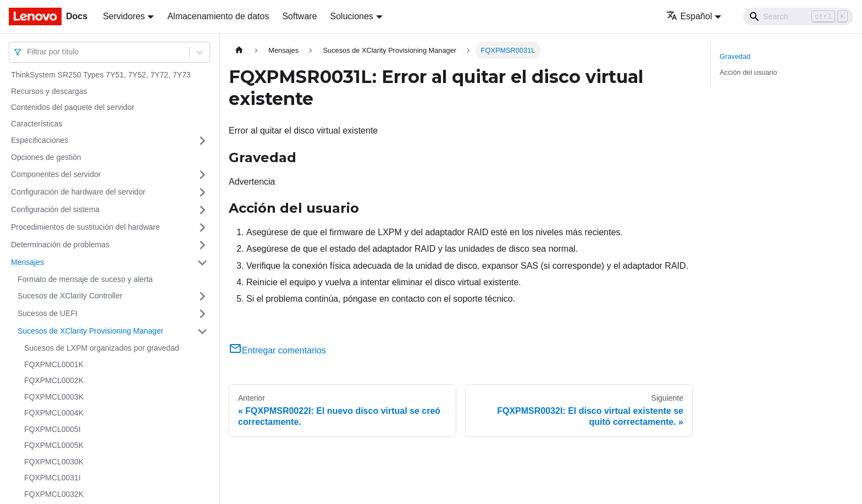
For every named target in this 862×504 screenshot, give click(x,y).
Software (299, 16)
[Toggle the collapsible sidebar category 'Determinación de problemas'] (202, 245)
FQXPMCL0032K (54, 494)
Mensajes (27, 262)
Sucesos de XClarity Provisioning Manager (90, 331)
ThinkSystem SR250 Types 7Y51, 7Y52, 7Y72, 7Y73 (101, 75)
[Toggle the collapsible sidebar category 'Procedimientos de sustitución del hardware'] (202, 228)
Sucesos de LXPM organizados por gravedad (102, 348)
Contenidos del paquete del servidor (73, 107)
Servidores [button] (124, 16)
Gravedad (735, 56)
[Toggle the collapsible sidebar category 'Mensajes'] (202, 263)
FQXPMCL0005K (54, 445)
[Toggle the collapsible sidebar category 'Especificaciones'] (202, 141)
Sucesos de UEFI (48, 313)
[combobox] (28, 52)
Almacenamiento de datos (218, 16)
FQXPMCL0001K (54, 364)
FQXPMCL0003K (54, 397)
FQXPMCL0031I (53, 478)
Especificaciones (40, 140)
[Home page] (239, 50)
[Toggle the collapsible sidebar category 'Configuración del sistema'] (202, 210)
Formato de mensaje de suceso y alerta (85, 279)
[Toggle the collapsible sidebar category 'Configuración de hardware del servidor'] (202, 192)
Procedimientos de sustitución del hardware (85, 227)
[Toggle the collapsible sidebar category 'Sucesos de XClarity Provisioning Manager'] (202, 331)
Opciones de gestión (46, 157)
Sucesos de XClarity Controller (70, 296)
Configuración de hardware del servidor (78, 192)
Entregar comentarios (277, 350)
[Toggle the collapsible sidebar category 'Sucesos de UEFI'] (202, 314)
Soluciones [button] (352, 16)
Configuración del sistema (55, 209)
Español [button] (689, 16)
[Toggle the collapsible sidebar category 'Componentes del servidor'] (202, 175)
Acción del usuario (748, 72)
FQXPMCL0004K (54, 413)
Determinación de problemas (60, 245)
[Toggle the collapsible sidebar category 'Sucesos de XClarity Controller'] (202, 296)
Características (37, 124)
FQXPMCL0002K (54, 380)
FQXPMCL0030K (54, 462)
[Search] (798, 16)
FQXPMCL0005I (53, 429)
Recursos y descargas (49, 91)
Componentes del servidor (56, 174)
